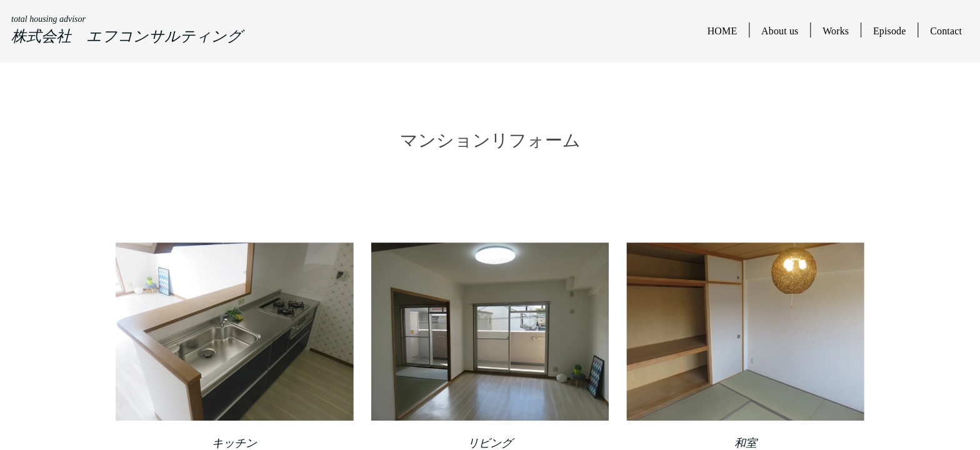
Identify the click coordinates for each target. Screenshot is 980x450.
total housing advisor (48, 19)
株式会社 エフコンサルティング (127, 36)
